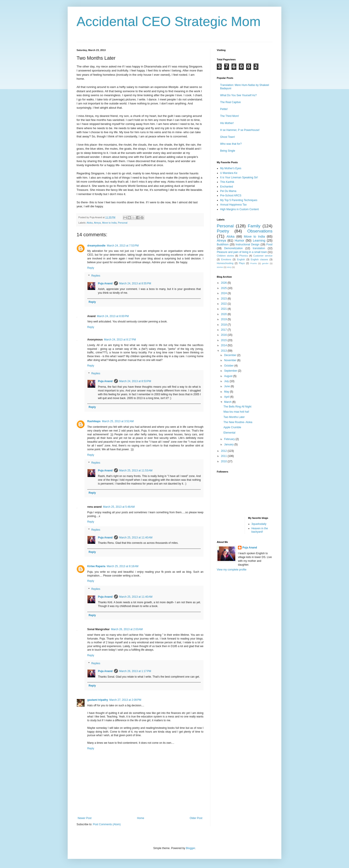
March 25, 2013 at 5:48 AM (119, 507)
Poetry (223, 231)
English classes (259, 259)
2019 (224, 319)
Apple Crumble (232, 427)
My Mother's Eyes (231, 168)
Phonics (243, 256)
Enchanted (226, 187)
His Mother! (227, 123)
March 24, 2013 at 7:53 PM (123, 246)
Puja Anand (105, 283)
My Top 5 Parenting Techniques (239, 200)
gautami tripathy (98, 700)
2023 (224, 299)
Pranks (254, 263)
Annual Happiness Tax (233, 205)
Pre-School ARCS (231, 196)
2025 (224, 288)
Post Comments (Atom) (107, 824)
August (229, 376)
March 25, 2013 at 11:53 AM (136, 471)
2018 (224, 325)
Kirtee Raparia (96, 566)
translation (259, 248)
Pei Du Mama (228, 191)
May (227, 392)
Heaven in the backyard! (260, 530)
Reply (91, 268)
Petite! (224, 109)
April (227, 397)
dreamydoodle (96, 246)
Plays (242, 263)
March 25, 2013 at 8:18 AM (122, 566)
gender (265, 263)
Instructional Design (248, 245)
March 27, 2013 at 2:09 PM (125, 700)
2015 (224, 340)
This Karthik (227, 182)
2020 (224, 314)
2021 (224, 309)
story (229, 267)
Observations (260, 231)
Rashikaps (94, 421)
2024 (224, 293)
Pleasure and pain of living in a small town (242, 252)
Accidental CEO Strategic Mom (169, 21)
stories (220, 267)
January (229, 444)
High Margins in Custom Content (239, 209)
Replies (96, 276)
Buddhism (223, 245)
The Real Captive (230, 102)
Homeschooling (225, 263)
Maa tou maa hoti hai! (236, 412)
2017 (224, 330)
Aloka (90, 223)
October (229, 366)
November (231, 360)
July (227, 381)
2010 (224, 461)
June (227, 386)
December (231, 355)
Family (254, 226)
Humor (239, 240)
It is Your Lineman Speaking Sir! (239, 177)
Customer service (263, 256)
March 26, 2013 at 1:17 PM (135, 671)
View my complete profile (232, 570)
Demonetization (233, 248)
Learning (259, 240)
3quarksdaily (259, 524)
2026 (224, 283)
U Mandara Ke (229, 173)
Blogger (190, 848)
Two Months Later (234, 417)
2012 (224, 451)
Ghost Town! (227, 137)
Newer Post (85, 818)
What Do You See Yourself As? (238, 95)
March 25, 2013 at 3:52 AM (118, 421)
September (231, 371)
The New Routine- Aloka (238, 422)
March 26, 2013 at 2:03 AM (127, 629)
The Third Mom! (229, 116)
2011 (224, 456)
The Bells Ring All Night (237, 407)
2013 (224, 351)
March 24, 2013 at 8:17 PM (120, 340)
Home (141, 818)
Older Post (196, 818)
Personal (123, 223)
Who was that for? (231, 144)
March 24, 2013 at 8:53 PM (135, 381)
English (241, 259)
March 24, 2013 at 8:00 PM (113, 316)
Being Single (228, 151)
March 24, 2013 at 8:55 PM (135, 283)
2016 (224, 335)
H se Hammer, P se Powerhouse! (240, 130)
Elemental (229, 433)
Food (269, 245)
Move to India (109, 223)
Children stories (225, 256)
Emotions (226, 259)
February (230, 439)
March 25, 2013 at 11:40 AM (136, 538)
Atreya (97, 223)
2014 (224, 345)
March (228, 402)
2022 (224, 304)
